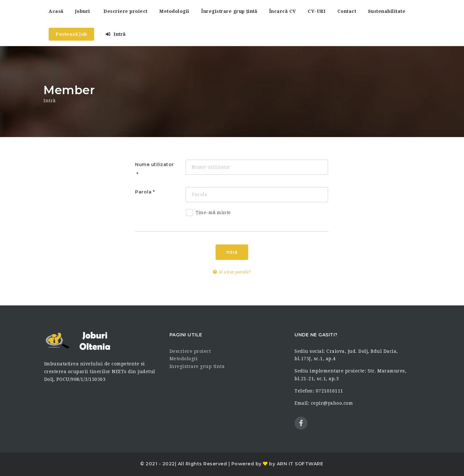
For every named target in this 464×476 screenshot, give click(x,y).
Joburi (83, 11)
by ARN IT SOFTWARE (296, 464)
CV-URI (317, 11)
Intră (116, 34)
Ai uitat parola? (232, 272)
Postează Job (71, 34)
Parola (143, 192)
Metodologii (174, 11)
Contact (347, 11)
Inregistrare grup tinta (197, 366)
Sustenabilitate (387, 11)
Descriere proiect (126, 11)
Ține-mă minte (208, 214)
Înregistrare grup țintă (229, 11)
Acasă (56, 11)
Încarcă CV (283, 11)
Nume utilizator (155, 164)
